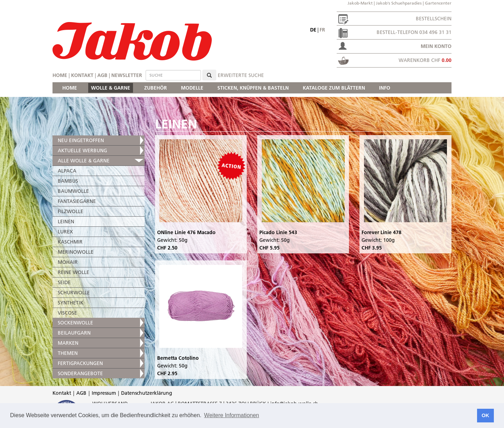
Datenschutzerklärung (147, 393)
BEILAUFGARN (74, 333)
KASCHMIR (70, 242)
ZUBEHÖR (156, 88)
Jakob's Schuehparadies (399, 3)
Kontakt (82, 75)
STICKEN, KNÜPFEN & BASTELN (253, 88)
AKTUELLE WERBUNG (82, 150)
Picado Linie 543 (278, 232)
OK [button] (485, 415)
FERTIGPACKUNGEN (80, 363)
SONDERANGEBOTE (80, 373)
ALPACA (67, 171)
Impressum (104, 393)
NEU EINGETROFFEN (81, 140)
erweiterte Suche (241, 75)
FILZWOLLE (71, 211)
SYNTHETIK (71, 303)
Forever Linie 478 (381, 232)
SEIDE (64, 282)
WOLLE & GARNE (111, 88)
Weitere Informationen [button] (232, 415)
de (313, 30)
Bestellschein (434, 19)
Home (60, 75)
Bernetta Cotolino (178, 358)
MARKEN (68, 343)
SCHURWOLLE (74, 293)
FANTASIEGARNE (77, 201)
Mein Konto (436, 46)
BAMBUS (68, 181)
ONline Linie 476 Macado (186, 232)
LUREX (65, 232)
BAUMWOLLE (73, 191)
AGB (102, 75)
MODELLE (192, 88)
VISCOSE (67, 313)
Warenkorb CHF (425, 60)
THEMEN (68, 353)
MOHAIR (68, 262)
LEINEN (66, 222)
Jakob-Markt (360, 3)
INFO (385, 88)
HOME (70, 88)
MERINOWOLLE (76, 252)
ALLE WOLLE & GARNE (84, 161)
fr (322, 30)
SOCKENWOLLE (75, 323)
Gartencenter (438, 3)
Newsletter (127, 75)
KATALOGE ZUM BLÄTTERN (334, 88)
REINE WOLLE (73, 272)
